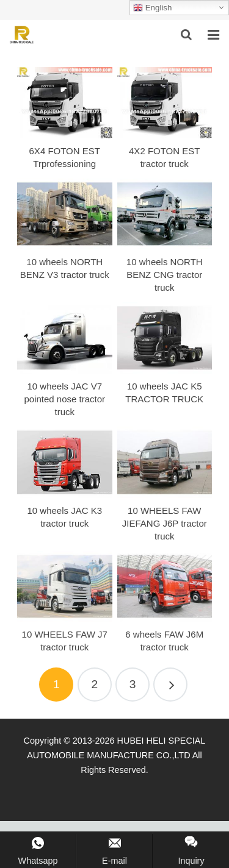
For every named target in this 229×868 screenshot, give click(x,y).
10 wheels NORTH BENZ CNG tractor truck (165, 275)
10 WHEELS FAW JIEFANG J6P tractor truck (165, 523)
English (152, 8)
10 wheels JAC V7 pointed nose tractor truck (64, 399)
